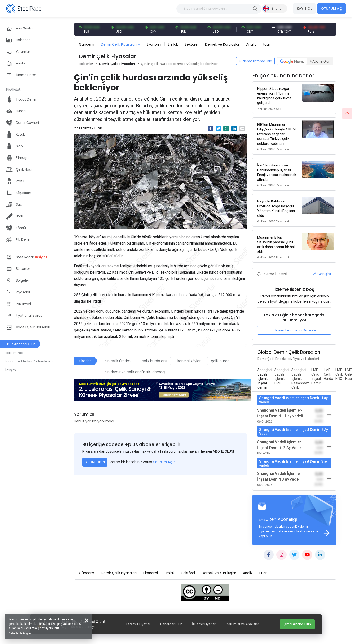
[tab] (265, 379)
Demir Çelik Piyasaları (119, 44)
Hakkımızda (14, 353)
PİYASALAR (13, 89)
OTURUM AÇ (332, 9)
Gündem (87, 44)
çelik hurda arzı (154, 361)
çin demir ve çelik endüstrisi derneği (135, 372)
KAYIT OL (304, 9)
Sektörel (192, 44)
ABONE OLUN (95, 462)
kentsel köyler (189, 361)
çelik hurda (220, 361)
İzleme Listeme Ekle (255, 61)
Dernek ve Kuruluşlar (222, 44)
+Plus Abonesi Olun (20, 344)
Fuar (266, 44)
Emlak (173, 44)
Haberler (86, 64)
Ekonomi (154, 44)
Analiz (251, 44)
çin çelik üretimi (118, 361)
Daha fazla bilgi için (21, 633)
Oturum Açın (164, 462)
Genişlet (322, 274)
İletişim (10, 370)
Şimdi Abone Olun (297, 624)
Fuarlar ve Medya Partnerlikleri (29, 361)
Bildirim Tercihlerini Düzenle (294, 330)
